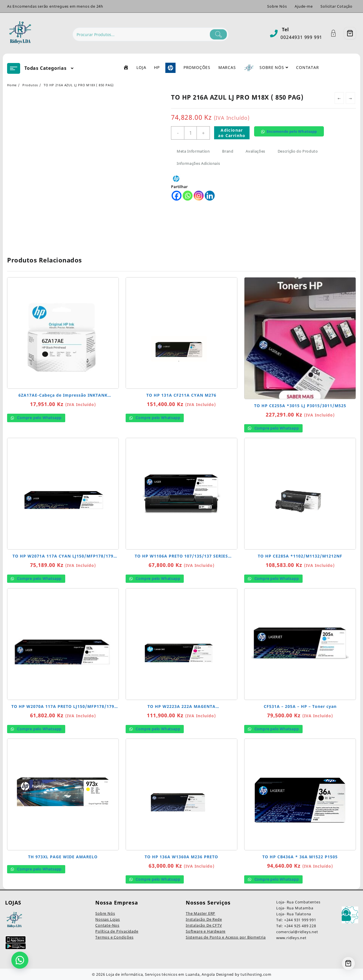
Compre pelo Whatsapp (39, 418)
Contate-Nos (107, 925)
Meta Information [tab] (193, 151)
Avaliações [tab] (255, 151)
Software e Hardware (206, 931)
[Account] (336, 33)
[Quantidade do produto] (190, 133)
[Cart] (350, 33)
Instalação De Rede (204, 919)
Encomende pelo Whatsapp (292, 131)
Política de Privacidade (117, 931)
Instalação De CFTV (204, 925)
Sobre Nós (105, 913)
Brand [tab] (228, 151)
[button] (291, 136)
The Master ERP (201, 913)
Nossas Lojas (108, 919)
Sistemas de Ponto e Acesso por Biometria (226, 937)
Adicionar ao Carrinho (232, 133)
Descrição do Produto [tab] (298, 151)
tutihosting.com (256, 974)
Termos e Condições (114, 937)
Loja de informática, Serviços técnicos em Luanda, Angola (161, 974)
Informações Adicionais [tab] (198, 163)
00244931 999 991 (301, 37)
